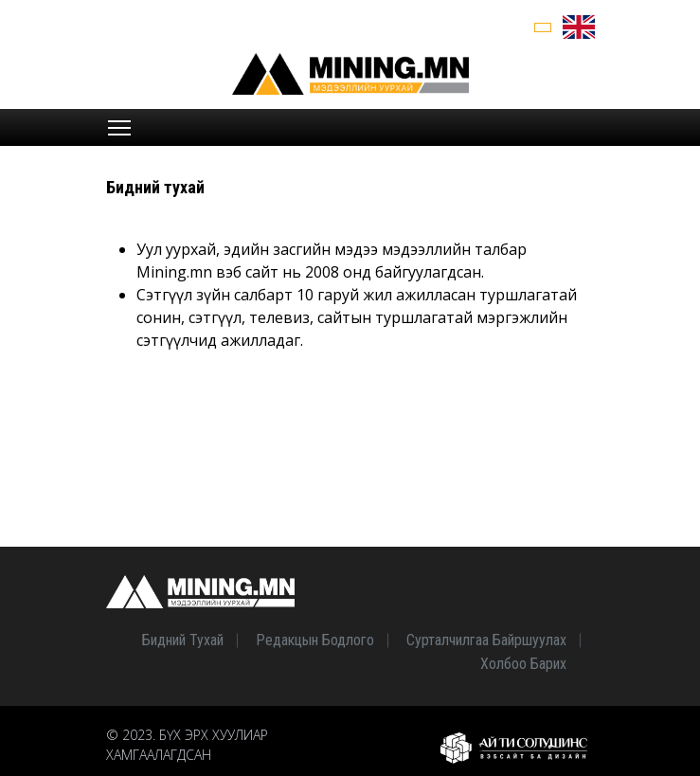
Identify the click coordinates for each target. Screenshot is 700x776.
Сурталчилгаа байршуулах (486, 640)
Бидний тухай (183, 640)
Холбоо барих (523, 664)
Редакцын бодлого (315, 640)
